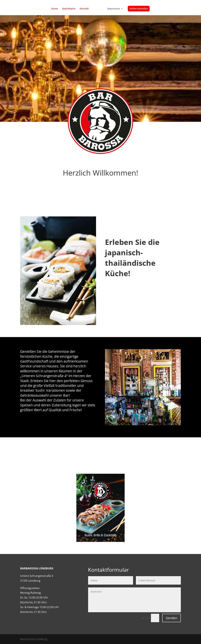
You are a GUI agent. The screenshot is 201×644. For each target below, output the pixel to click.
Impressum (112, 9)
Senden (171, 618)
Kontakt (85, 9)
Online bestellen (138, 9)
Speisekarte (70, 9)
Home (56, 9)
